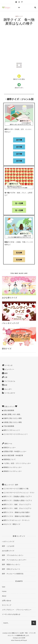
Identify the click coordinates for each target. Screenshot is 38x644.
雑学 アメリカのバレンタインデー (14, 560)
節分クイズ (7, 349)
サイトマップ (7, 605)
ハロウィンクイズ (8, 541)
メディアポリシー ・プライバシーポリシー (17, 610)
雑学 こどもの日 (8, 546)
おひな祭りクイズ (10, 298)
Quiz (4, 587)
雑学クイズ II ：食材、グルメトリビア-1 (17, 504)
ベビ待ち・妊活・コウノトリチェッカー (17, 463)
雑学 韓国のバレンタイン (11, 564)
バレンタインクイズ (10, 323)
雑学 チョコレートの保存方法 (13, 574)
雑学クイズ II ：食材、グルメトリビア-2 (17, 508)
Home (4, 591)
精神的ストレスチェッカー (12, 467)
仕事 (6, 377)
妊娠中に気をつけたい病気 (12, 418)
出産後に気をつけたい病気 (12, 422)
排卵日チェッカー (9, 447)
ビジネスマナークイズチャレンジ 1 (15, 434)
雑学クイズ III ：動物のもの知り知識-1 (17, 512)
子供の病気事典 (9, 426)
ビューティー (9, 369)
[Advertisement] (19, 40)
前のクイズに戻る (19, 79)
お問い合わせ (7, 600)
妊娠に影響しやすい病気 (12, 414)
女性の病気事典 (9, 410)
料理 (5, 385)
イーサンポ (8, 365)
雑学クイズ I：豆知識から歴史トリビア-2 (17, 500)
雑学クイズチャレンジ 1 (12, 430)
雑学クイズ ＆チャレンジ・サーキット (16, 520)
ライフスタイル (10, 381)
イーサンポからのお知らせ (11, 614)
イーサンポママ (10, 393)
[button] (19, 140)
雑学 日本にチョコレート (11, 569)
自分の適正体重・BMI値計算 (13, 455)
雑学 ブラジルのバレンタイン (13, 555)
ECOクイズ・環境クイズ (12, 524)
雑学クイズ (19, 16)
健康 (6, 373)
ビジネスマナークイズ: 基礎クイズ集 (16, 489)
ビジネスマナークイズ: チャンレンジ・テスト (19, 493)
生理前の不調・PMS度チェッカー (15, 451)
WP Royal (24, 640)
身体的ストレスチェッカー (12, 471)
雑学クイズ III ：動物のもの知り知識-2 (17, 516)
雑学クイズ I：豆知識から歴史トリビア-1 (17, 496)
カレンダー (8, 389)
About (4, 596)
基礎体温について (9, 459)
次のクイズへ (19, 88)
